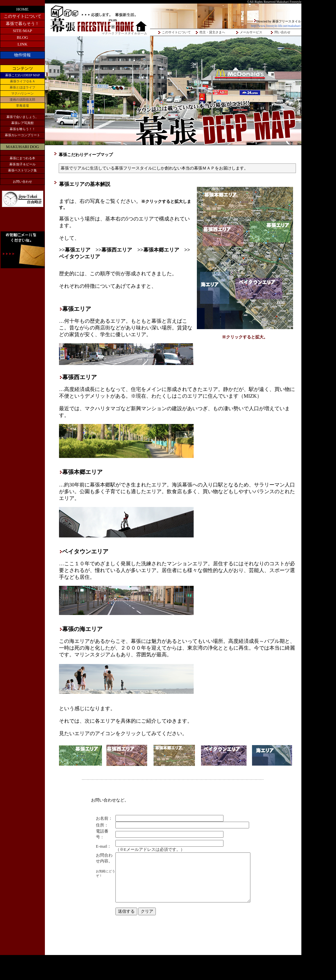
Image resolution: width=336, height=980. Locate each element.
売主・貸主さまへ (212, 32)
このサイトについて (176, 32)
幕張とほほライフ (22, 87)
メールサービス (251, 32)
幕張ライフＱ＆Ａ (23, 81)
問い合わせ (282, 32)
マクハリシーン (22, 93)
